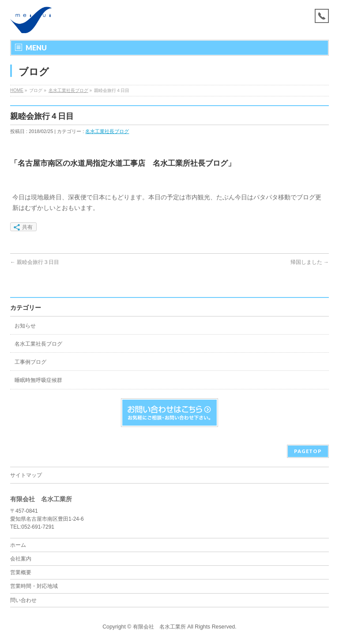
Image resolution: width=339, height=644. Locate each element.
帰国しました (310, 262)
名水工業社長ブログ (68, 90)
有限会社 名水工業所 (159, 627)
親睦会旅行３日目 (35, 262)
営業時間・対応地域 (34, 586)
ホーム (18, 545)
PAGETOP (308, 451)
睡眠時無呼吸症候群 (38, 380)
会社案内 (21, 559)
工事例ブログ (30, 362)
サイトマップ (26, 475)
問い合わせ (23, 600)
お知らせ (25, 326)
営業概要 (21, 572)
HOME (17, 90)
